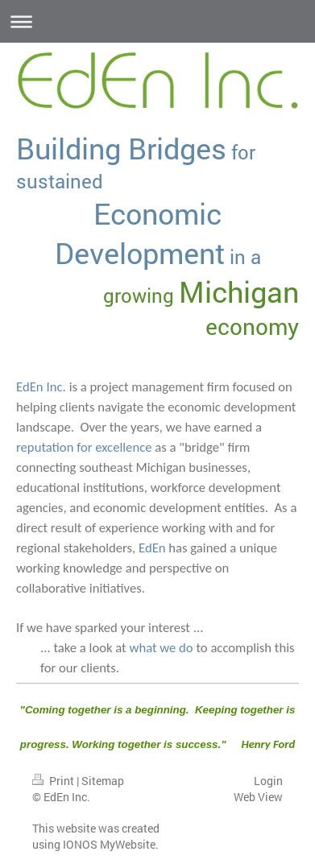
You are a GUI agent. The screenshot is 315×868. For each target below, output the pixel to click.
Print (54, 781)
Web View (258, 797)
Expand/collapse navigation (157, 21)
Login (268, 781)
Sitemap (103, 781)
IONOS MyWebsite (109, 844)
